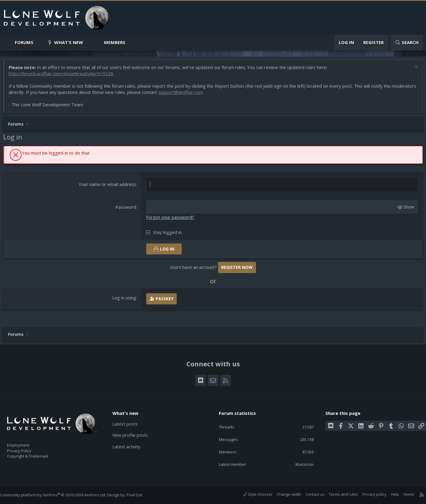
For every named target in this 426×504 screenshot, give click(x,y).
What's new (69, 42)
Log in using (125, 301)
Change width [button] (283, 494)
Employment (26, 442)
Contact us (309, 494)
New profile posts (134, 432)
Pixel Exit (140, 495)
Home (403, 494)
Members (115, 42)
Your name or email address (109, 187)
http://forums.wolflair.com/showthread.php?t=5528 (64, 76)
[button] (38, 42)
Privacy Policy (27, 448)
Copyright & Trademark (37, 454)
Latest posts (129, 420)
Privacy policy (369, 494)
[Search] (407, 42)
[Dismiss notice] (413, 70)
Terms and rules (337, 494)
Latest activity (130, 443)
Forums (24, 42)
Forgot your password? (171, 220)
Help (389, 494)
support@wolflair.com (209, 95)
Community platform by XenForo (59, 495)
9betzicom (300, 464)
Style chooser (252, 494)
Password (127, 210)
